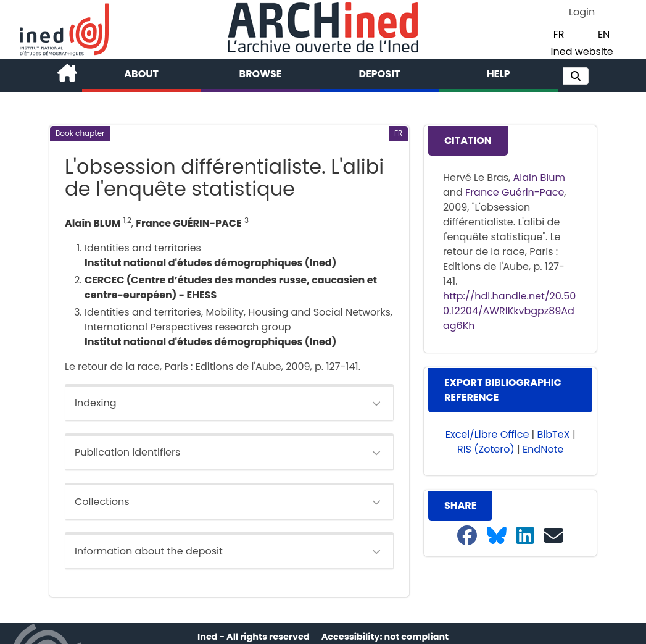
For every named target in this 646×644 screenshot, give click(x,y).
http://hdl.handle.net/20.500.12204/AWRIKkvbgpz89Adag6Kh (509, 311)
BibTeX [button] (554, 434)
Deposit (380, 74)
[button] (576, 76)
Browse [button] (261, 74)
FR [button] (559, 34)
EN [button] (604, 34)
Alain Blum (539, 178)
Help (499, 74)
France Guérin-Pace (515, 192)
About (141, 74)
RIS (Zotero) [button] (486, 449)
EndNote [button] (543, 449)
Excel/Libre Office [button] (487, 434)
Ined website (582, 52)
